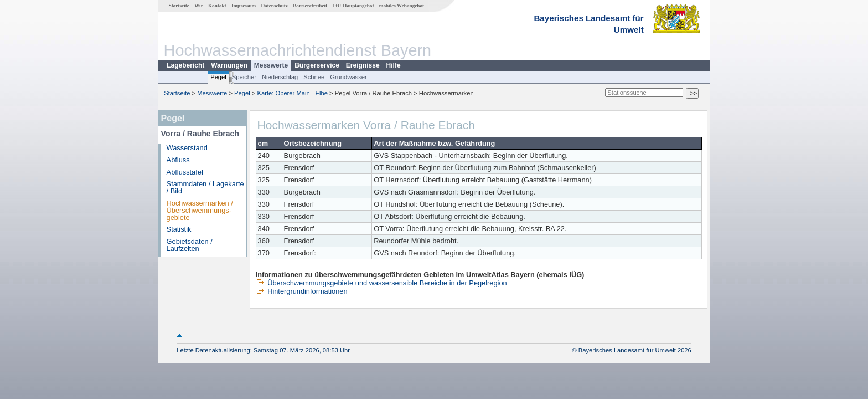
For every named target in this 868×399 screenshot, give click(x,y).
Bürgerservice (317, 65)
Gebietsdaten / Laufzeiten (190, 245)
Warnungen (229, 65)
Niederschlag (280, 77)
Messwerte (271, 65)
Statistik (179, 229)
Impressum (244, 6)
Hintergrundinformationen (302, 291)
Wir (199, 6)
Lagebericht (185, 65)
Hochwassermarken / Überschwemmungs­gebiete (200, 210)
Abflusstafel (185, 172)
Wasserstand (187, 148)
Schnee (314, 77)
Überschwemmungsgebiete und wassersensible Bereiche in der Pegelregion (381, 283)
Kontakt (217, 6)
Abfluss (178, 160)
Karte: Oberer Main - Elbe (293, 93)
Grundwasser (348, 77)
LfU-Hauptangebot (353, 6)
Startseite (179, 6)
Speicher (244, 77)
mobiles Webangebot (402, 6)
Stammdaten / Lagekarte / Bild (205, 187)
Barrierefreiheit (310, 6)
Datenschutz (274, 6)
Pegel (218, 77)
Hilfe (394, 65)
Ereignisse (363, 65)
